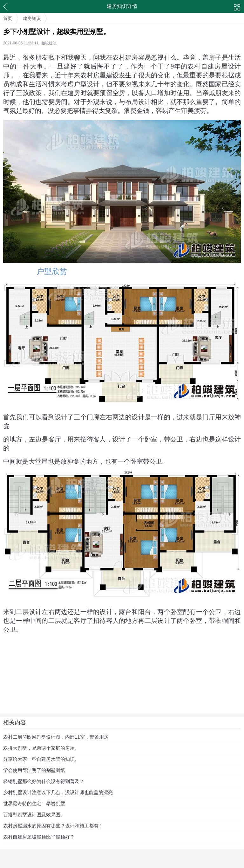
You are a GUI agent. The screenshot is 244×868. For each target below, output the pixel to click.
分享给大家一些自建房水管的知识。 (41, 759)
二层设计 (29, 612)
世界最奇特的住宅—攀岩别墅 (34, 803)
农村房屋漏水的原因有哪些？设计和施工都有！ (53, 826)
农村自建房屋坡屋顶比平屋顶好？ (39, 837)
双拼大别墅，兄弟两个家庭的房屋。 (41, 748)
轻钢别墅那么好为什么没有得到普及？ (44, 781)
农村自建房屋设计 (214, 66)
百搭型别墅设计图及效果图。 (34, 815)
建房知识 (32, 18)
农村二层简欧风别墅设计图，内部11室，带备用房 (56, 737)
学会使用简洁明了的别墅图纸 (34, 770)
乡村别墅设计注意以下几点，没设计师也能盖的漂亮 (58, 792)
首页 (8, 18)
